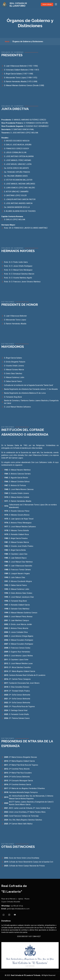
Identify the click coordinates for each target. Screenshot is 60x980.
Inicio (7, 42)
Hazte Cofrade (47, 4)
